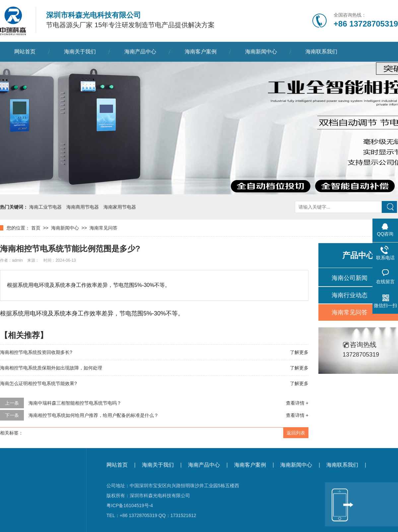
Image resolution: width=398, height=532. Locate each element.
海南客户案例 (201, 52)
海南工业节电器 (45, 207)
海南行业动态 (350, 295)
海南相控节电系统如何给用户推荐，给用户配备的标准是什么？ (94, 415)
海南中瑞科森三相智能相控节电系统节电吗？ (75, 403)
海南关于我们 (80, 52)
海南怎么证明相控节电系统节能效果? (38, 383)
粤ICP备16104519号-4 (130, 505)
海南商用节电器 (83, 207)
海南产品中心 (140, 52)
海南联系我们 (321, 52)
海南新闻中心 (261, 52)
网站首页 (25, 52)
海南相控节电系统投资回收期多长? (36, 352)
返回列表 (296, 433)
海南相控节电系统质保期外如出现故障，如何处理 (51, 368)
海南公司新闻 (350, 278)
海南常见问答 (103, 228)
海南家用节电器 (120, 207)
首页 (36, 228)
